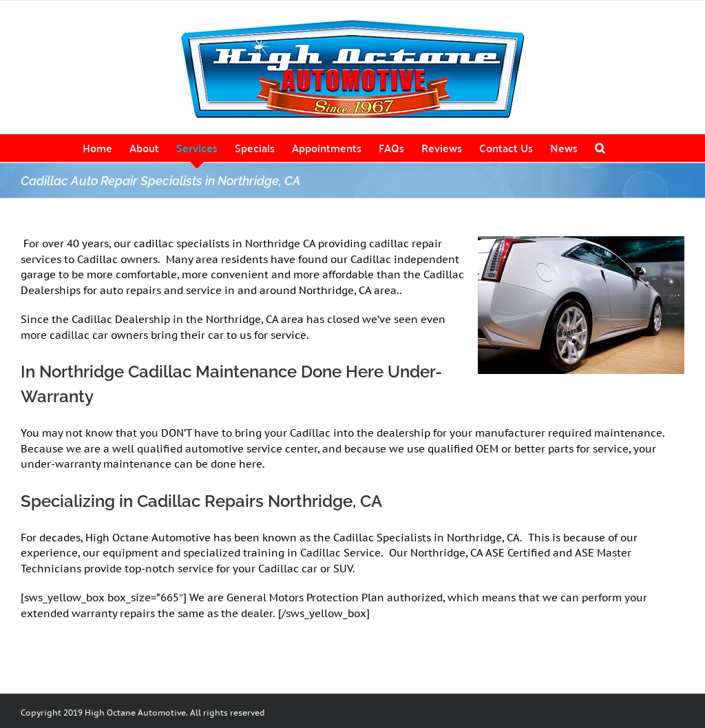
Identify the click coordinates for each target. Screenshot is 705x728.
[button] (600, 148)
